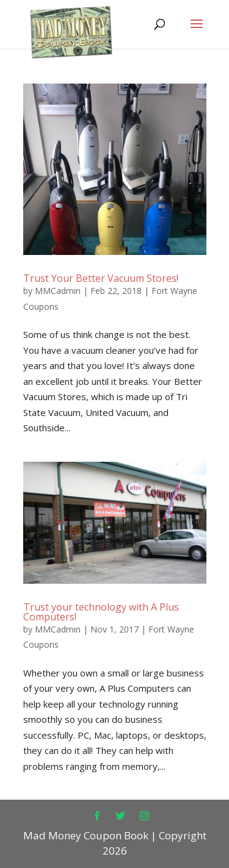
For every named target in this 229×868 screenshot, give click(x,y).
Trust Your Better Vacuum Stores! (101, 278)
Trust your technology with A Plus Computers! (101, 612)
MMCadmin (58, 291)
